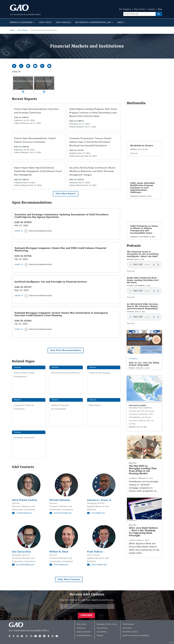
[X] (22, 66)
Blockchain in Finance (142, 146)
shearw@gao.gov (61, 565)
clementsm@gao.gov (63, 513)
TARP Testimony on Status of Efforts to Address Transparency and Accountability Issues (144, 230)
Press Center (140, 9)
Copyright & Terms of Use (107, 624)
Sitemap (100, 635)
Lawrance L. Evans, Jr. (99, 500)
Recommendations (23, 81)
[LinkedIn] (29, 66)
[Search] (139, 14)
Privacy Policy (102, 628)
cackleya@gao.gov (24, 513)
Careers (152, 9)
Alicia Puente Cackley (25, 500)
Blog (160, 9)
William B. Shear (59, 552)
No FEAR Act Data (130, 632)
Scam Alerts (127, 628)
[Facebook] (15, 66)
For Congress (125, 9)
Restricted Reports (84, 635)
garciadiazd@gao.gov (25, 565)
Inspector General (84, 632)
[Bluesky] (36, 66)
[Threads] (43, 66)
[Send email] (50, 66)
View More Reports (66, 194)
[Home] (34, 627)
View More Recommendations (66, 350)
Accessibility (102, 632)
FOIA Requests (128, 624)
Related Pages (44, 81)
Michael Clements (60, 500)
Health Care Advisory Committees (136, 635)
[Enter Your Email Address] (87, 606)
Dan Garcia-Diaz (21, 552)
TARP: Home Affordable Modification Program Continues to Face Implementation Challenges (143, 188)
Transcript (134, 153)
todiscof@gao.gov (99, 565)
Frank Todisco (95, 552)
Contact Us (81, 628)
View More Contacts (69, 579)
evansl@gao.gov (98, 513)
